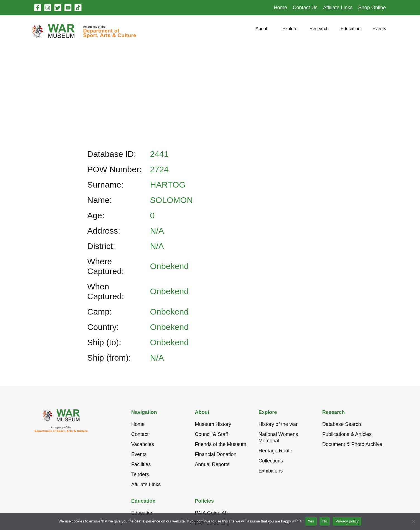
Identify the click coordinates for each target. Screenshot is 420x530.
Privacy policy (347, 521)
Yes (311, 521)
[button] (261, 31)
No (325, 521)
